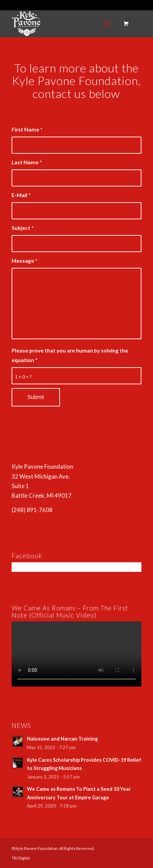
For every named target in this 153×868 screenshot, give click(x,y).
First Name (27, 129)
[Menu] (107, 24)
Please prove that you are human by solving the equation (70, 355)
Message (25, 261)
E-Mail (21, 195)
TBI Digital (21, 858)
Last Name (27, 162)
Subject (23, 228)
